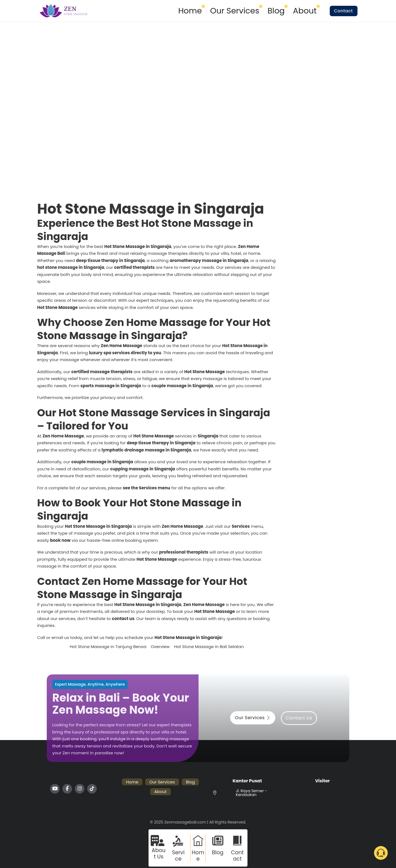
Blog (276, 11)
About (305, 11)
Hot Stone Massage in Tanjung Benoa (108, 647)
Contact (343, 11)
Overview (160, 647)
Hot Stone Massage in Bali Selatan (209, 647)
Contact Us (299, 718)
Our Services (235, 11)
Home (190, 11)
